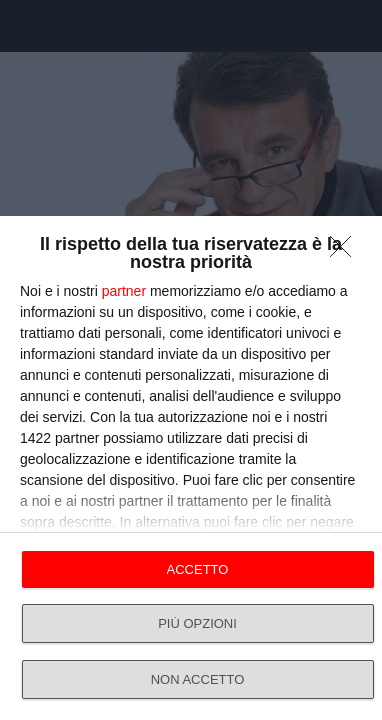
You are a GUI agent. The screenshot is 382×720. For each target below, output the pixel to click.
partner (124, 291)
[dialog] (191, 468)
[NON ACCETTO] (346, 252)
